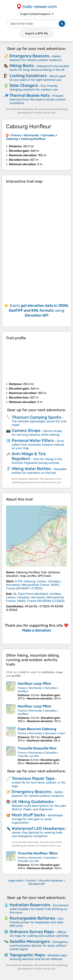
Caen (62, 733)
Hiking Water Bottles (31, 469)
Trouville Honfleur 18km (38, 853)
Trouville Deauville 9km (37, 748)
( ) (34, 585)
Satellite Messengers (30, 941)
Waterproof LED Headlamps (38, 828)
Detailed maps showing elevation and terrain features (38, 957)
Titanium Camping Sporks (36, 417)
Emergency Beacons (29, 56)
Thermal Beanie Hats (30, 95)
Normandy (36, 688)
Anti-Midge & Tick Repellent (29, 456)
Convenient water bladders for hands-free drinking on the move (39, 909)
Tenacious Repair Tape (33, 778)
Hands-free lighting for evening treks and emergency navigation (37, 834)
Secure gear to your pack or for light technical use (38, 78)
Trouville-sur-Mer (28, 756)
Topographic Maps (27, 955)
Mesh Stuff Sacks (28, 815)
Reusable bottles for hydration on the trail (39, 471)
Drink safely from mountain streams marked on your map (38, 445)
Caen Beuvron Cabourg (37, 729)
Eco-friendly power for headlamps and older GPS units (37, 922)
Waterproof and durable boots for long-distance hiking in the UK (39, 68)
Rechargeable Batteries (32, 918)
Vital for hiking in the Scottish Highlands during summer (37, 461)
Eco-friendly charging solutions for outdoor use (34, 88)
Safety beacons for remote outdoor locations (36, 58)
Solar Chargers (24, 85)
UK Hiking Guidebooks (33, 802)
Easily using (39, 310)
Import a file (36, 33)
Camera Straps (26, 430)
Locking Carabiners (28, 76)
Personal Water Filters (33, 440)
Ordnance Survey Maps (32, 932)
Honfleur (23, 691)
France (22, 688)
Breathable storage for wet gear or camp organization (37, 819)
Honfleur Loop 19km (34, 684)
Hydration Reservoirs (30, 905)
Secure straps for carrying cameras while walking (37, 433)
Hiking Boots (22, 66)
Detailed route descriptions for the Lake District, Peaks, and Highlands (39, 808)
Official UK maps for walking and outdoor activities (39, 934)
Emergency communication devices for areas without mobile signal (39, 945)
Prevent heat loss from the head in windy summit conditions (37, 99)
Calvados (50, 688)
